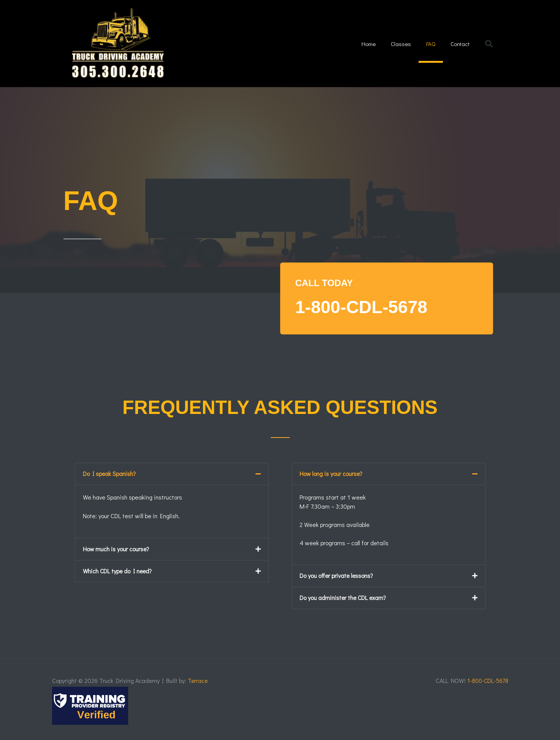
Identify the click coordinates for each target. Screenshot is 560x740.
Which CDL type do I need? (118, 570)
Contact (460, 44)
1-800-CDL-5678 (367, 307)
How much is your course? (116, 548)
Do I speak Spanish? (109, 473)
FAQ (431, 44)
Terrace (198, 680)
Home (369, 44)
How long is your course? (331, 473)
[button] (489, 44)
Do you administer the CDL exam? (343, 597)
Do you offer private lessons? (337, 575)
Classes (401, 44)
